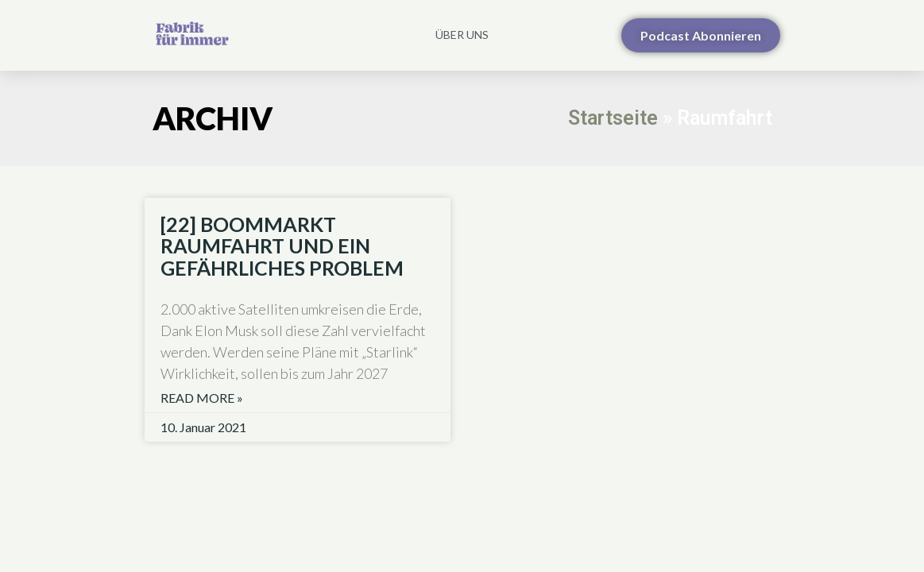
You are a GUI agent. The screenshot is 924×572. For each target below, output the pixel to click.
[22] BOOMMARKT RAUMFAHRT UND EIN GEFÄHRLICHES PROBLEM (282, 246)
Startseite (613, 118)
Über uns (462, 35)
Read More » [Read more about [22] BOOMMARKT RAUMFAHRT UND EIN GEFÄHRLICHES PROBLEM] (202, 398)
